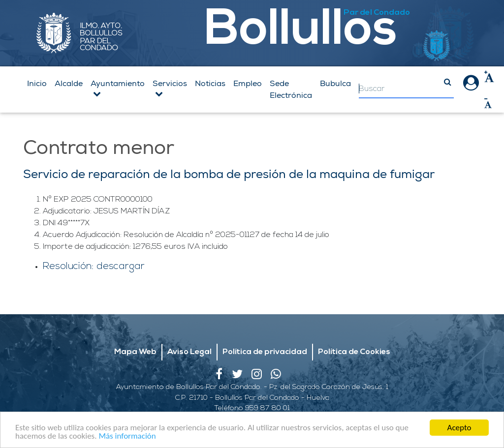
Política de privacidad (265, 352)
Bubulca (335, 84)
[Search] (406, 89)
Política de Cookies (354, 352)
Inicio (37, 84)
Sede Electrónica (291, 90)
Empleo (248, 84)
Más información (127, 436)
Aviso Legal (189, 352)
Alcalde (69, 84)
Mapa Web (135, 352)
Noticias (210, 84)
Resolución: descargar (94, 267)
